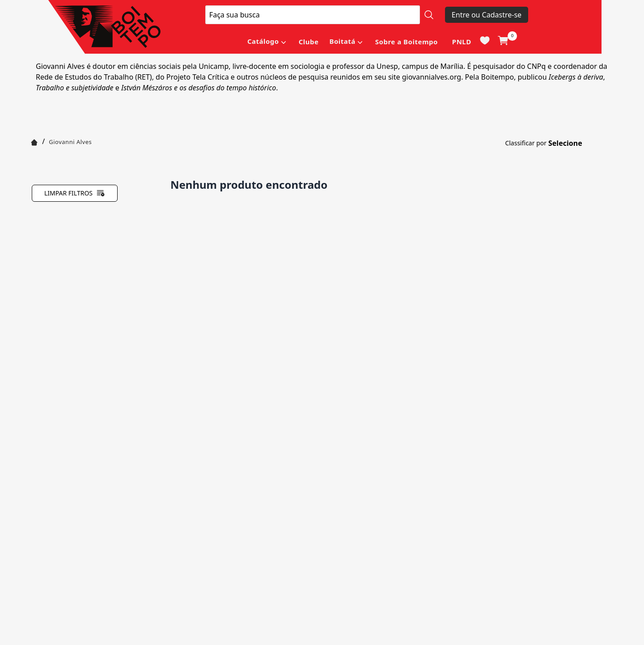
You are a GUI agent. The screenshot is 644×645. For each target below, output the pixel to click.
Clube (309, 42)
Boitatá (342, 41)
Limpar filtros (75, 193)
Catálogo (263, 41)
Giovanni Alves (70, 142)
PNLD (462, 42)
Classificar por (526, 143)
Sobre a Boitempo (407, 42)
